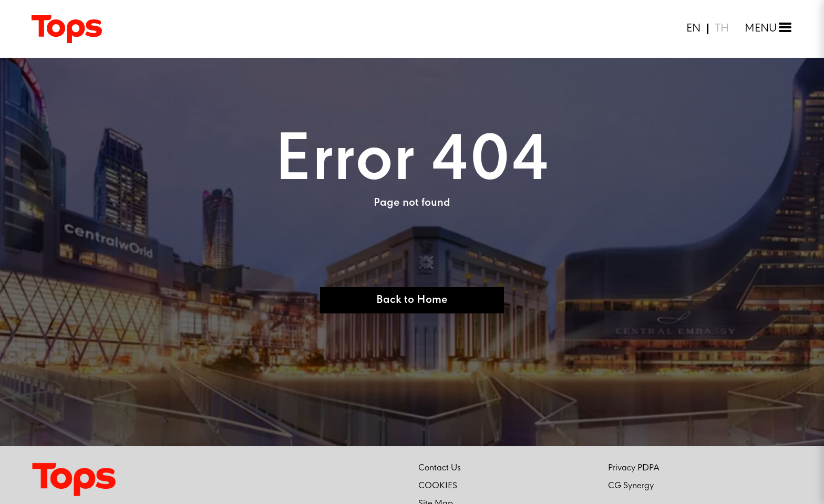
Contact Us (440, 468)
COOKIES (438, 486)
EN (693, 29)
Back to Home (412, 300)
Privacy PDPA (634, 468)
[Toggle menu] (766, 29)
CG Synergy (631, 486)
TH (722, 29)
